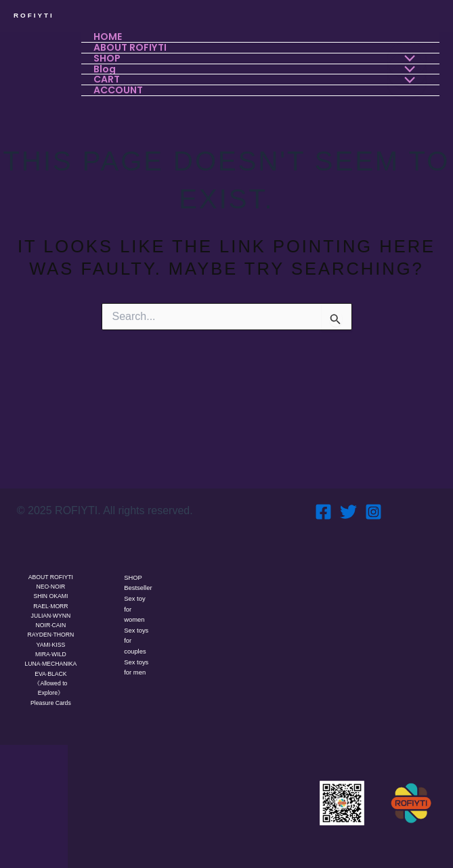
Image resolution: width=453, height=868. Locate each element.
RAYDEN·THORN (50, 622)
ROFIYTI (34, 15)
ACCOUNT (120, 88)
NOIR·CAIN (51, 612)
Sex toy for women (136, 607)
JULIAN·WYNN (50, 602)
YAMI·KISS (51, 632)
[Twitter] (348, 496)
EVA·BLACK (50, 672)
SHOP (135, 562)
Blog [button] (106, 67)
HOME (109, 37)
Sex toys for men (138, 668)
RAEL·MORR (51, 592)
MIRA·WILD (51, 642)
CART (108, 77)
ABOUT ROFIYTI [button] (131, 47)
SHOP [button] (108, 57)
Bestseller (137, 579)
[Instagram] (373, 496)
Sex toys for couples (138, 640)
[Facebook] (323, 496)
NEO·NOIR (51, 572)
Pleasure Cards (51, 702)
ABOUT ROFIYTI (50, 562)
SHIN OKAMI (50, 582)
